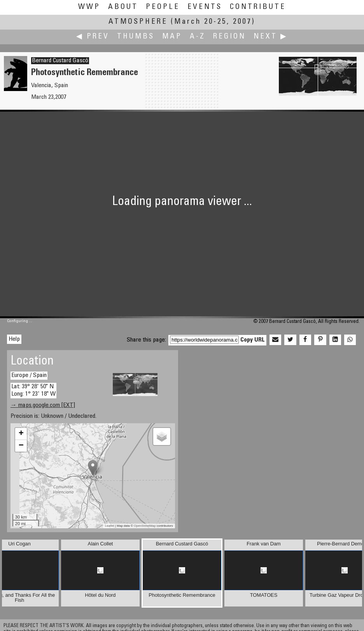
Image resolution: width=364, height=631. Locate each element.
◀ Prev (93, 37)
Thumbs (136, 37)
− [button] (21, 446)
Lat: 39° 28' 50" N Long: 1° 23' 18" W (33, 390)
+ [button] (21, 434)
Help (14, 339)
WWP (89, 7)
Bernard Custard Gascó (60, 61)
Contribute (258, 7)
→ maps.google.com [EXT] (43, 405)
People (163, 7)
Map (172, 37)
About (123, 7)
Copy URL (253, 340)
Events (205, 7)
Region (229, 37)
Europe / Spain (29, 375)
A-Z (198, 37)
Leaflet (110, 526)
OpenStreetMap (145, 526)
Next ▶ (271, 37)
